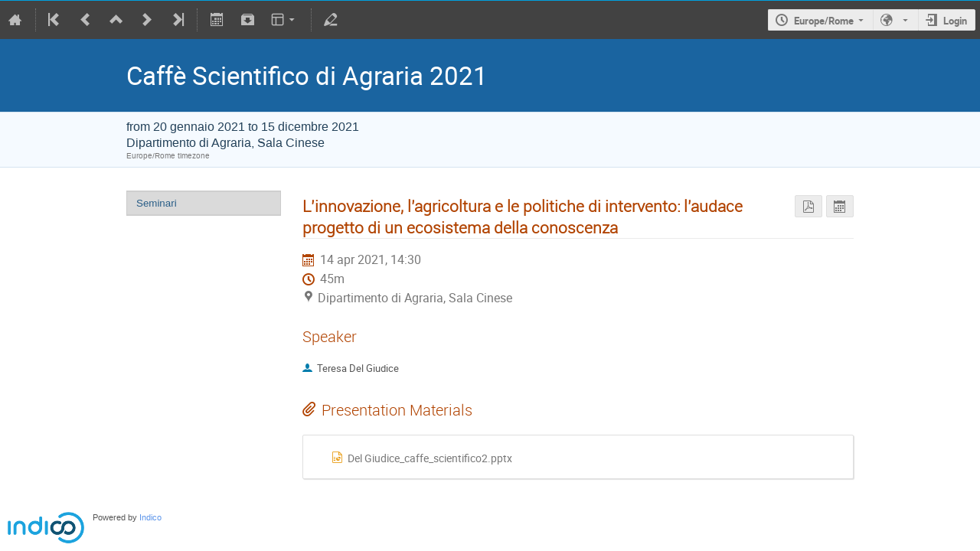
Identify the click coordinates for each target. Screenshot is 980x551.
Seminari (157, 203)
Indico (150, 518)
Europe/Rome (824, 21)
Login (955, 21)
